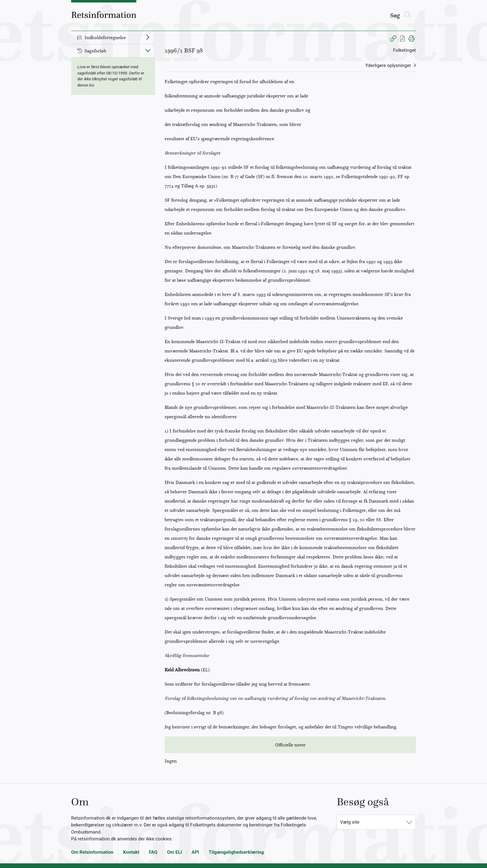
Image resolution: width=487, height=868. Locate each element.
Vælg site (350, 822)
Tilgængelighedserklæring (236, 852)
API (195, 852)
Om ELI (175, 852)
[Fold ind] (148, 50)
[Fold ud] (148, 37)
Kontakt (131, 852)
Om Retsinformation (92, 852)
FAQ (153, 852)
